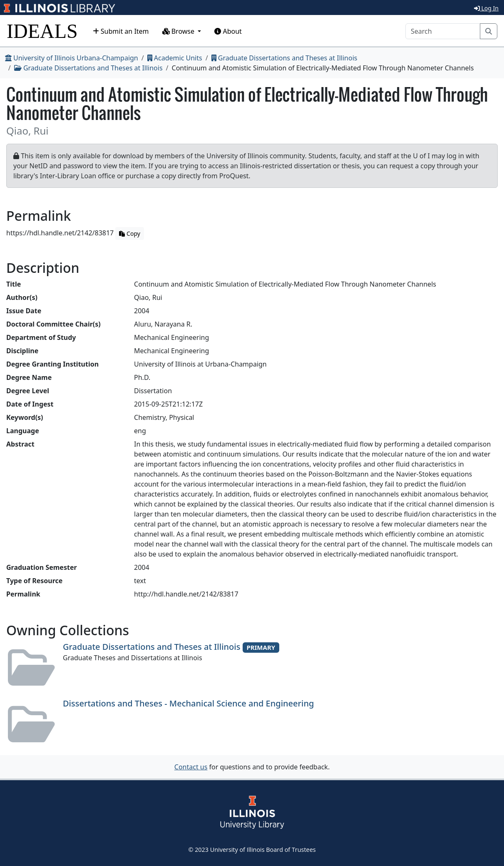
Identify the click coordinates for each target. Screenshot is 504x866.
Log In (486, 8)
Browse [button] (179, 31)
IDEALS (42, 31)
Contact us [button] (191, 767)
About (228, 31)
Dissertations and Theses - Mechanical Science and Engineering (188, 703)
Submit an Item (121, 31)
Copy (129, 233)
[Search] (443, 31)
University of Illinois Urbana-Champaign (72, 58)
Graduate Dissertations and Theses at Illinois (284, 58)
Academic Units (175, 58)
